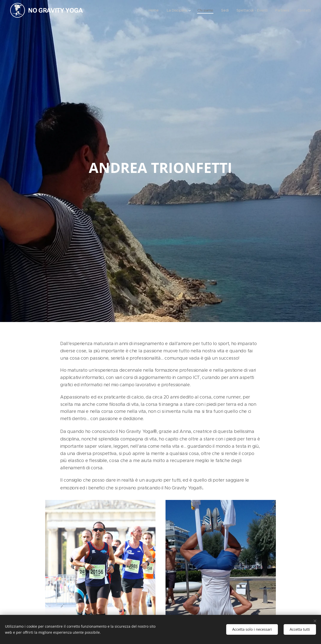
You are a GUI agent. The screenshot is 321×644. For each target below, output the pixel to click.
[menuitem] (152, 10)
